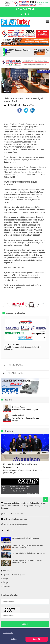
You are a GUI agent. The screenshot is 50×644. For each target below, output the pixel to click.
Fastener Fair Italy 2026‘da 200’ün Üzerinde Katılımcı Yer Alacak (27, 547)
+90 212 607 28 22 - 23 (12, 514)
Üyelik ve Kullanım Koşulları (14, 575)
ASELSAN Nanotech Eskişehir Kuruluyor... (21, 51)
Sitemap (6, 586)
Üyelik (32, 9)
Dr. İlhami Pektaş (19, 407)
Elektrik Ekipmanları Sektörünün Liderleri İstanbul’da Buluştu (27, 562)
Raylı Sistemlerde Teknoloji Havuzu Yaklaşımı (25, 419)
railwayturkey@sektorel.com (14, 519)
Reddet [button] (13, 639)
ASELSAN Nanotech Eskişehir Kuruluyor (21, 464)
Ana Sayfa (7, 571)
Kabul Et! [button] (37, 639)
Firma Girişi (21, 9)
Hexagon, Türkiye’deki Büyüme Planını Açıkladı (29, 553)
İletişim (6, 582)
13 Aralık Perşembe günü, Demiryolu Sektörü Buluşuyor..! (22, 348)
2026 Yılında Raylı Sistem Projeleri (25, 410)
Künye (6, 578)
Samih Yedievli (18, 415)
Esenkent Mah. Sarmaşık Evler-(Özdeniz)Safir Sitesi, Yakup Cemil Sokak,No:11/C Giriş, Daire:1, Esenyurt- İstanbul (24, 506)
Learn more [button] (8, 633)
